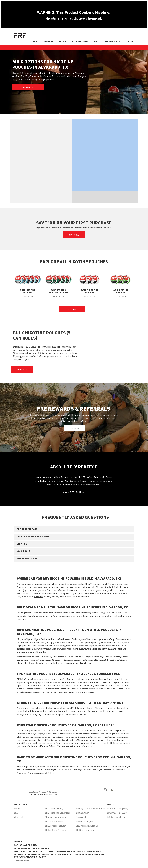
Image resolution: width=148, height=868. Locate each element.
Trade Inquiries (112, 42)
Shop (35, 42)
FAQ (96, 42)
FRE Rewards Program (56, 826)
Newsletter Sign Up (85, 821)
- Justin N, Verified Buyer (74, 492)
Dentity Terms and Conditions (90, 808)
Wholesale (19, 817)
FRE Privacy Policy (54, 808)
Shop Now (28, 87)
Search (17, 808)
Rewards (48, 42)
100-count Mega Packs (78, 770)
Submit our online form (67, 743)
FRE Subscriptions (85, 830)
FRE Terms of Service (55, 821)
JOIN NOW (74, 428)
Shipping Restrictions (55, 817)
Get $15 (63, 42)
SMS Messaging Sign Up (87, 826)
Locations (33, 792)
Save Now (74, 235)
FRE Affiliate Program (55, 830)
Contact (130, 42)
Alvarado (53, 792)
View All (72, 309)
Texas (43, 792)
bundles (55, 613)
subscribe (38, 597)
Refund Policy (83, 813)
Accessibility (82, 817)
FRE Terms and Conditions (58, 813)
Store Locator (80, 42)
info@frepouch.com (117, 817)
